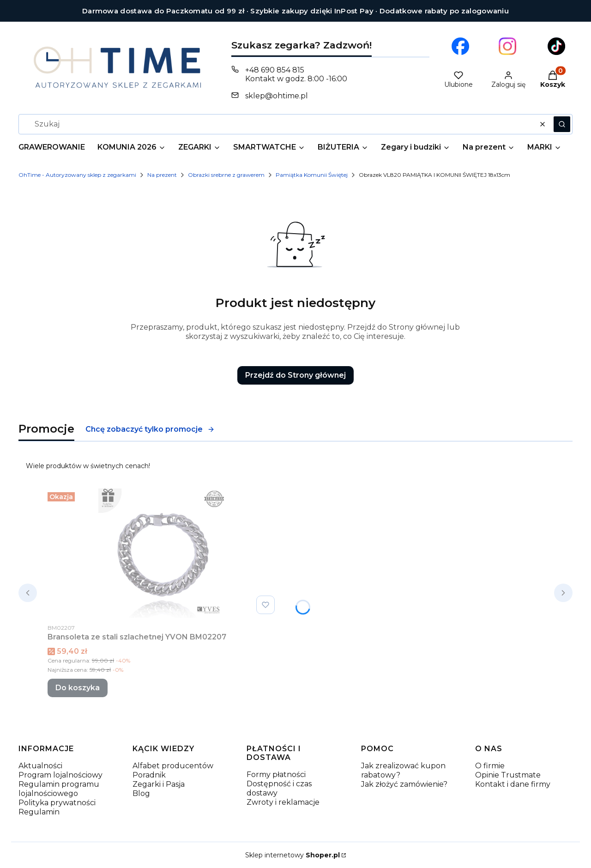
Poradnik (149, 775)
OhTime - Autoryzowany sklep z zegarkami (77, 175)
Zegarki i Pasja (159, 784)
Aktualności (40, 766)
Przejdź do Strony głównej (295, 375)
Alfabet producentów (173, 766)
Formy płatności (276, 775)
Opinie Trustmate (508, 775)
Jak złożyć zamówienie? (404, 784)
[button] (562, 124)
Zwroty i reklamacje (283, 802)
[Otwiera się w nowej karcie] (460, 46)
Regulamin (39, 812)
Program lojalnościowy (60, 775)
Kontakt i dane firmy (513, 784)
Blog (141, 793)
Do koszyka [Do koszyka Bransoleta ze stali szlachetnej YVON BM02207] (78, 688)
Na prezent (162, 175)
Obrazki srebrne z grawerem (226, 175)
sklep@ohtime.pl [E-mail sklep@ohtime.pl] (277, 96)
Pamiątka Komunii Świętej (312, 175)
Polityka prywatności (57, 803)
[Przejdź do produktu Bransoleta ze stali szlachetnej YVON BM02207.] (163, 553)
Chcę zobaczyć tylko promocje (150, 429)
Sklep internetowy (292, 855)
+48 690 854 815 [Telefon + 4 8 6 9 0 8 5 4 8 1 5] (275, 70)
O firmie (490, 766)
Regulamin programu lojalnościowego (59, 789)
